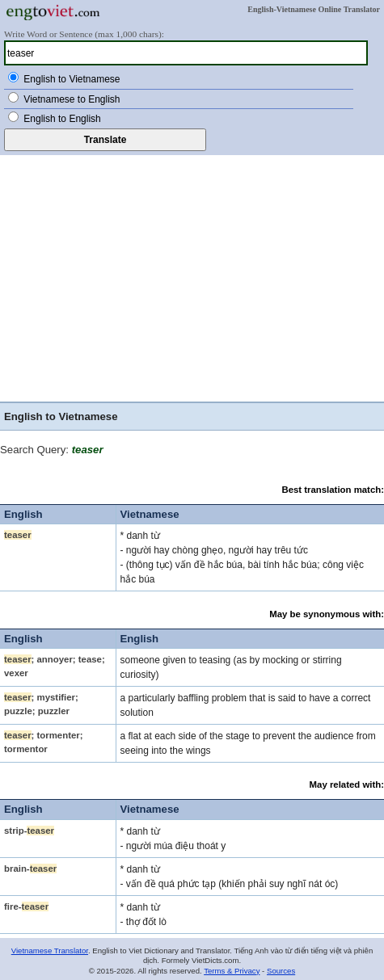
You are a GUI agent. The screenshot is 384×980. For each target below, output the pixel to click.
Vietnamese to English (72, 99)
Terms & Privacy (232, 971)
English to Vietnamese (72, 79)
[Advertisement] (192, 280)
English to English (62, 119)
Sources (281, 971)
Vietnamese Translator (50, 951)
